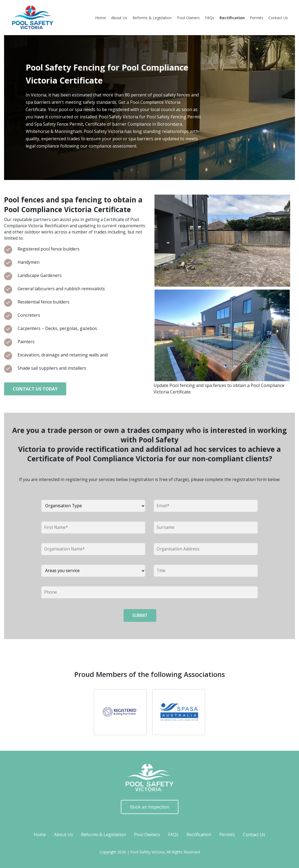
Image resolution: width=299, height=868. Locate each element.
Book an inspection (150, 807)
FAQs (210, 18)
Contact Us (278, 18)
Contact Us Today (35, 389)
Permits (257, 18)
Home (101, 18)
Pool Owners (188, 18)
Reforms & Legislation (152, 18)
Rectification (232, 18)
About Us (119, 18)
